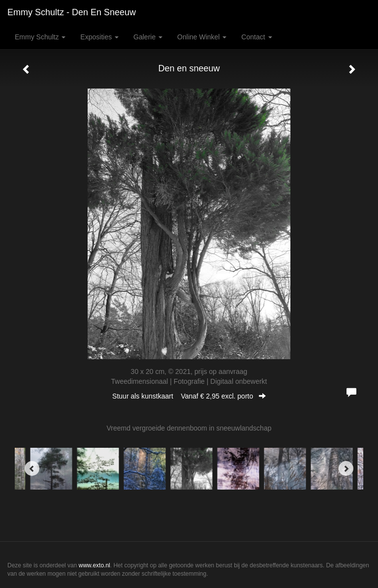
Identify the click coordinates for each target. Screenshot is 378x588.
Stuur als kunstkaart (189, 396)
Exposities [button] (99, 37)
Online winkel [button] (202, 37)
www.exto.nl (94, 565)
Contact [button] (256, 37)
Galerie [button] (148, 37)
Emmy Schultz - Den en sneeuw (72, 12)
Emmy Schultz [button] (40, 37)
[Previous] (32, 468)
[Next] (346, 468)
